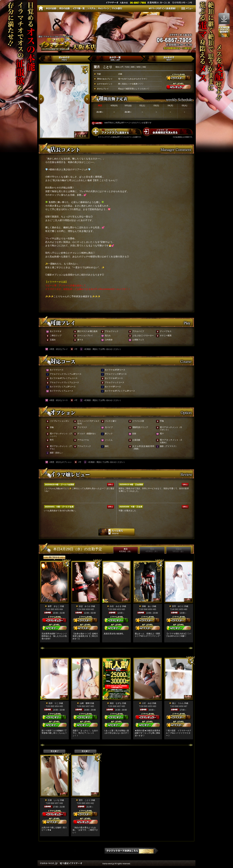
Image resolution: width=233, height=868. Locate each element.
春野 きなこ (54, 606)
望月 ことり (85, 800)
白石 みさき (116, 606)
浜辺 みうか (85, 606)
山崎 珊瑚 (85, 703)
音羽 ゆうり (178, 606)
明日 (152, 550)
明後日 (179, 550)
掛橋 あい (147, 606)
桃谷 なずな (116, 703)
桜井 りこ (54, 703)
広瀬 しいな (54, 800)
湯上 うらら (178, 703)
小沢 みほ (147, 703)
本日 (126, 550)
